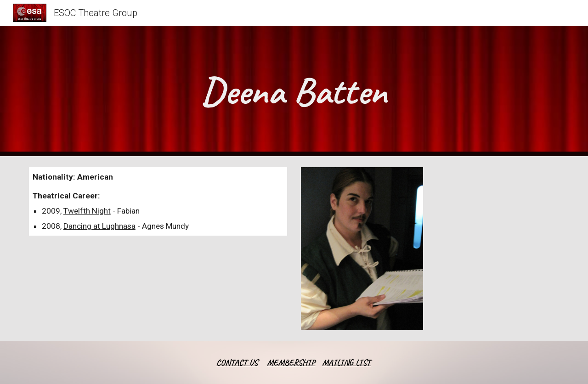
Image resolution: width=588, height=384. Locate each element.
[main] (294, 91)
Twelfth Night (87, 211)
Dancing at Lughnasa (99, 226)
